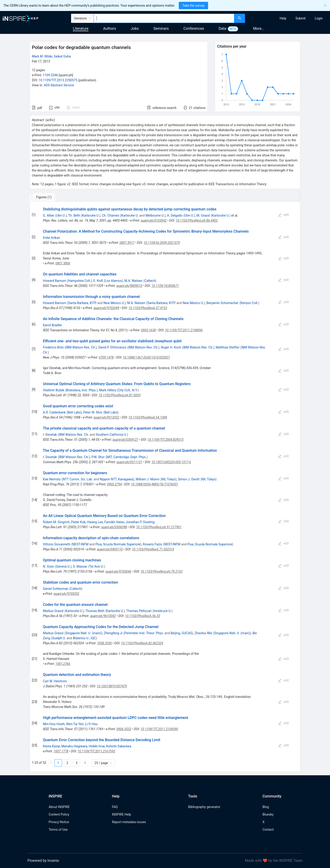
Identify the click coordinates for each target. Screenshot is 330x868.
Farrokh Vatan (114, 522)
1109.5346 (50, 75)
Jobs (135, 29)
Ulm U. (61, 215)
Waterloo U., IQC (84, 638)
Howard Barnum (54, 281)
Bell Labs (74, 412)
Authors (110, 29)
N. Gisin (48, 566)
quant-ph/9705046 (118, 571)
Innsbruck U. (163, 611)
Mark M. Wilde (42, 56)
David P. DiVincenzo (112, 347)
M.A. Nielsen (133, 281)
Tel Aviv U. (96, 566)
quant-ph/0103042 (154, 220)
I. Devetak (50, 435)
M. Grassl (203, 215)
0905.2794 (114, 484)
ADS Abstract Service (59, 85)
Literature (81, 29)
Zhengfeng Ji (113, 633)
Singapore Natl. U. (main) (83, 633)
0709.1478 (106, 357)
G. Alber (48, 215)
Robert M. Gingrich (56, 522)
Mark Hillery (107, 390)
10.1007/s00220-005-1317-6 (171, 462)
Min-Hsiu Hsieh (54, 724)
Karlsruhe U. (91, 215)
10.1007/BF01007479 (112, 686)
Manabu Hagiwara (74, 746)
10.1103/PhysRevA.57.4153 (148, 308)
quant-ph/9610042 (103, 616)
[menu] (288, 18)
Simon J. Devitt (189, 479)
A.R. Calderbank (54, 412)
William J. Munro (147, 479)
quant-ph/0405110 (110, 549)
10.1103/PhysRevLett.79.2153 (161, 571)
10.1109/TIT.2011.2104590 (159, 729)
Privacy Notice (59, 822)
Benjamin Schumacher (223, 303)
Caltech (150, 281)
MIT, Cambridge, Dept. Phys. (127, 457)
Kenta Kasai (51, 746)
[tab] (45, 197)
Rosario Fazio (153, 544)
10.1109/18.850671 (165, 286)
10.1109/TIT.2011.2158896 (184, 330)
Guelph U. (59, 638)
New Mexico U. (114, 303)
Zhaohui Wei (203, 633)
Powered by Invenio (43, 861)
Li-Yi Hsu (91, 724)
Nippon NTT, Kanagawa (116, 479)
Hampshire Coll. (79, 281)
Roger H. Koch (171, 347)
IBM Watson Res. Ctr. (81, 347)
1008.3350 (104, 643)
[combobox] (164, 18)
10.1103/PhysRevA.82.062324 (142, 643)
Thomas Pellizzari (139, 611)
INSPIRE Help (121, 814)
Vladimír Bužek (54, 390)
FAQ (115, 807)
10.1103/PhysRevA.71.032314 (153, 549)
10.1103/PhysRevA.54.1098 (148, 417)
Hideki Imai (97, 746)
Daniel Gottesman (56, 589)
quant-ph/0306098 (114, 527)
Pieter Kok (78, 522)
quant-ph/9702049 (106, 308)
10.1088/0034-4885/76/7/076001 (154, 484)
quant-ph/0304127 (125, 440)
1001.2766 (63, 664)
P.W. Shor (98, 457)
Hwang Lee (95, 522)
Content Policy (59, 814)
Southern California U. (111, 435)
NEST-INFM (81, 544)
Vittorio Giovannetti (57, 544)
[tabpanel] (165, 487)
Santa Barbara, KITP (82, 303)
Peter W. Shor (93, 412)
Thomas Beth (95, 611)
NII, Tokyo (169, 479)
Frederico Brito (53, 347)
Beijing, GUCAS (181, 633)
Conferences (194, 29)
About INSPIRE (59, 807)
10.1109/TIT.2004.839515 (166, 440)
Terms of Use (58, 830)
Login (319, 18)
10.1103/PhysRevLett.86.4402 (197, 220)
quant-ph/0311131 (129, 462)
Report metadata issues (129, 822)
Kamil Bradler (52, 325)
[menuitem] (283, 18)
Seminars (161, 29)
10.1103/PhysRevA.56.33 (142, 616)
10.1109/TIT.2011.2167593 (96, 751)
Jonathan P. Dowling (140, 522)
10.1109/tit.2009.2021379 (162, 243)
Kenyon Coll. (249, 303)
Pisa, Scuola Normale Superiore (118, 544)
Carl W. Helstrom (55, 681)
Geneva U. (63, 566)
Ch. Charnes (111, 215)
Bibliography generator (204, 807)
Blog (266, 807)
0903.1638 (148, 330)
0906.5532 (124, 729)
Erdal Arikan (51, 238)
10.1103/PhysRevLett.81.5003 (120, 395)
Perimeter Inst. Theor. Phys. (144, 633)
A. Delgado (175, 215)
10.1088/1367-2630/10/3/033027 (146, 357)
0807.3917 (127, 243)
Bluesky (268, 814)
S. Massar (80, 566)
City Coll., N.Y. (128, 390)
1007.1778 (61, 751)
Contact (268, 830)
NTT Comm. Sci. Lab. (78, 479)
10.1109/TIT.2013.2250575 (58, 80)
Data (222, 29)
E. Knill (98, 281)
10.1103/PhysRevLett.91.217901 (159, 527)
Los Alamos (113, 281)
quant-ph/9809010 (129, 286)
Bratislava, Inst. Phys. (81, 390)
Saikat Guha (62, 56)
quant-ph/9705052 (66, 594)
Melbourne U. (155, 215)
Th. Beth (74, 215)
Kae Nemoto (52, 479)
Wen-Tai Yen (75, 724)
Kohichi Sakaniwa (119, 746)
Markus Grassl (53, 611)
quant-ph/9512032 (106, 417)
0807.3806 (63, 263)
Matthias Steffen (227, 347)
